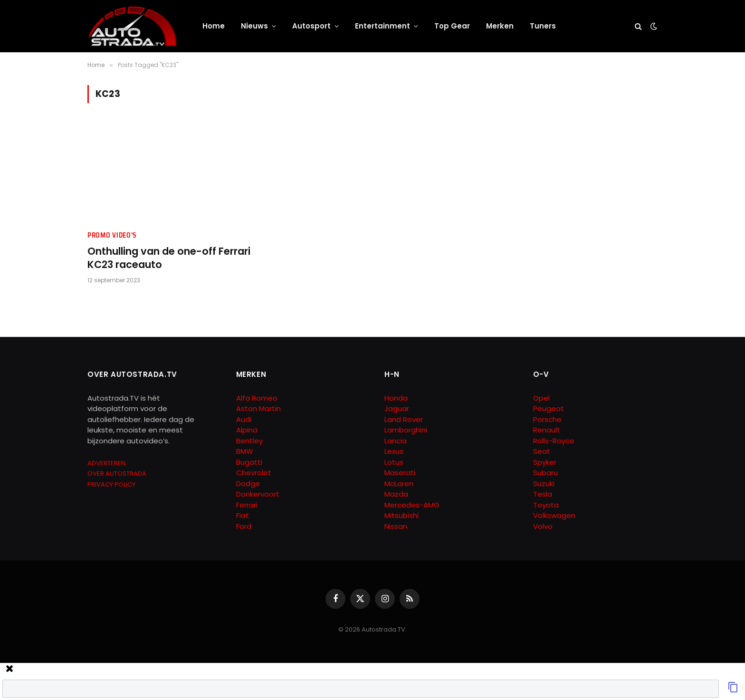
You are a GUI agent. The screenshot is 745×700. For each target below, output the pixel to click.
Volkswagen (554, 515)
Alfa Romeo (258, 398)
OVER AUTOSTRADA (117, 474)
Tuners (543, 26)
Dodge (248, 484)
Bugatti (249, 462)
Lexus (394, 451)
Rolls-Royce (554, 441)
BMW (245, 451)
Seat (542, 451)
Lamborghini (406, 430)
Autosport (311, 26)
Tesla (543, 494)
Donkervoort (258, 494)
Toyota (546, 505)
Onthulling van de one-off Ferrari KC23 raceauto (169, 258)
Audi (244, 419)
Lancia (396, 441)
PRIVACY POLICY (111, 484)
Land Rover (404, 419)
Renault (547, 430)
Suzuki (544, 484)
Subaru (545, 473)
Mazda (396, 494)
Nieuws (254, 26)
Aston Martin (258, 408)
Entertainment (382, 26)
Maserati (400, 473)
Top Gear (452, 26)
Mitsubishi (401, 515)
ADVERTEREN (106, 463)
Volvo (543, 526)
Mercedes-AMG (412, 505)
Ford (244, 526)
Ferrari (247, 505)
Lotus (394, 462)
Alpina (247, 430)
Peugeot (549, 408)
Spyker (545, 462)
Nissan (396, 526)
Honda (396, 398)
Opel (541, 398)
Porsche (547, 419)
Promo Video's (112, 235)
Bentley (249, 441)
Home (214, 26)
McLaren (399, 484)
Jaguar (397, 408)
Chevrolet (254, 473)
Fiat (243, 515)
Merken (500, 26)
